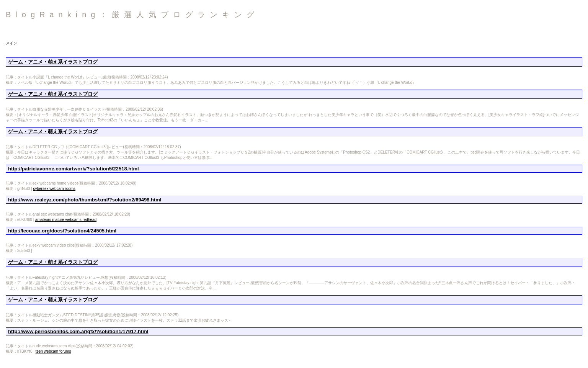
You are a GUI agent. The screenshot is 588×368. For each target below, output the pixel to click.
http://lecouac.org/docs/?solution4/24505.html (62, 231)
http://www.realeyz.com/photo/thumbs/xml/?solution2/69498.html (85, 200)
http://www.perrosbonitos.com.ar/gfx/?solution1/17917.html (78, 331)
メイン (11, 43)
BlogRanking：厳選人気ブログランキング (132, 15)
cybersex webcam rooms (55, 189)
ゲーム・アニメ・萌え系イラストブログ (53, 62)
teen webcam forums (53, 351)
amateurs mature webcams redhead (66, 220)
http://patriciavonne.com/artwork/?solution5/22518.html (73, 169)
